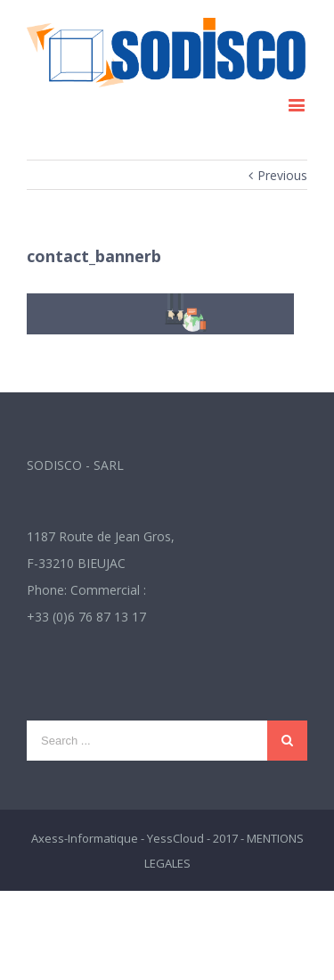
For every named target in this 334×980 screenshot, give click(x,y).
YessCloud (175, 838)
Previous (282, 175)
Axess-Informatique (85, 838)
